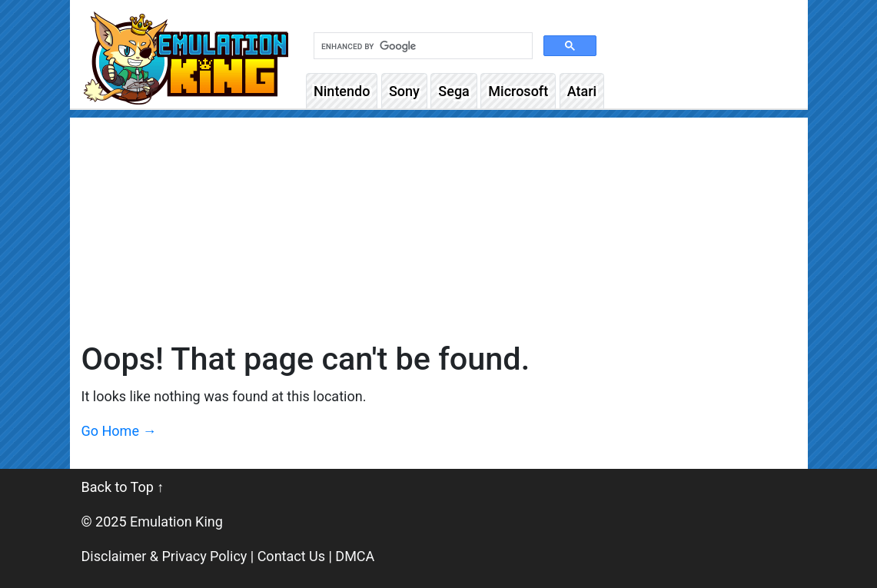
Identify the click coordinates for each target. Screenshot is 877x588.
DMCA (355, 556)
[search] (422, 46)
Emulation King (176, 522)
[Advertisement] (439, 225)
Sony (404, 91)
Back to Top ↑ (123, 487)
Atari (582, 91)
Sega (453, 91)
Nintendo (342, 91)
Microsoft (518, 91)
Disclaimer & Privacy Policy (164, 556)
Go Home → (119, 431)
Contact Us (291, 556)
